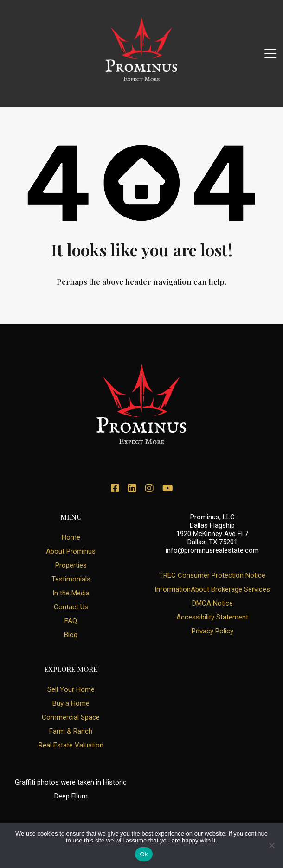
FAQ (71, 621)
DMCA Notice (212, 603)
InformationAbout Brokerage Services (212, 589)
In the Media (71, 593)
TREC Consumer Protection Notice (212, 575)
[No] (271, 846)
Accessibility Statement (212, 617)
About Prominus (71, 551)
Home (71, 537)
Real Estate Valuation (71, 745)
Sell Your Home (71, 689)
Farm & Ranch (71, 731)
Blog (71, 635)
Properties (71, 565)
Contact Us (71, 607)
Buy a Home (71, 703)
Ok (144, 854)
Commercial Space (71, 717)
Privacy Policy (212, 631)
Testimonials (71, 579)
